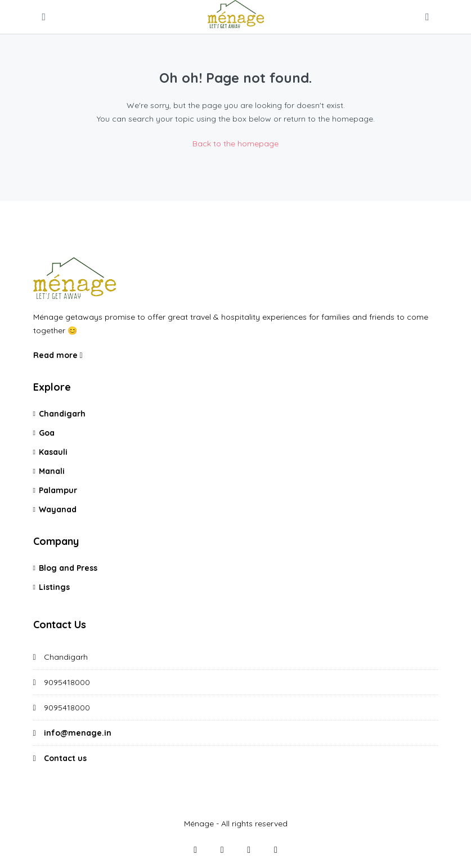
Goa (47, 433)
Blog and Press (68, 568)
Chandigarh (62, 414)
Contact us (65, 758)
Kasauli (53, 452)
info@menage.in (78, 733)
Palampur (58, 490)
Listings (54, 587)
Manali (52, 471)
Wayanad (58, 509)
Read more (58, 355)
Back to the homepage (235, 144)
